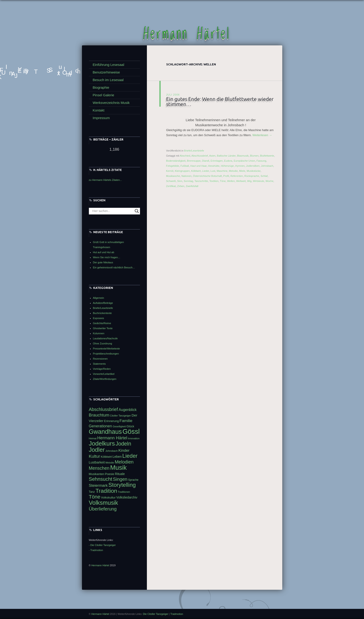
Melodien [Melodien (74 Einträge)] (124, 462)
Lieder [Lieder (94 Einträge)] (130, 456)
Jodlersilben (253, 166)
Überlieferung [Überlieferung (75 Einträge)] (103, 509)
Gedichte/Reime (102, 323)
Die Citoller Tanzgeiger (156, 614)
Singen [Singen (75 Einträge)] (120, 479)
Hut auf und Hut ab (104, 252)
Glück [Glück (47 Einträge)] (130, 426)
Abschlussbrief (200, 156)
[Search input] (112, 211)
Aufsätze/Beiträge (103, 303)
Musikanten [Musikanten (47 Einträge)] (97, 474)
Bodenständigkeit (176, 161)
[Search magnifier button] (137, 211)
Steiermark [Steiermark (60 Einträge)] (98, 486)
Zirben (181, 186)
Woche (270, 181)
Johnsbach (267, 166)
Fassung (261, 161)
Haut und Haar (199, 166)
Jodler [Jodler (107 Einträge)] (97, 450)
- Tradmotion (96, 550)
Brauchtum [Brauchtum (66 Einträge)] (99, 415)
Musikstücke (254, 171)
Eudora (228, 161)
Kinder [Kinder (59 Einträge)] (124, 450)
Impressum (101, 118)
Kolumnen (99, 333)
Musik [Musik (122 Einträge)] (118, 468)
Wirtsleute (259, 181)
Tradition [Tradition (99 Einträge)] (106, 491)
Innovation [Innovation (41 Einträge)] (134, 438)
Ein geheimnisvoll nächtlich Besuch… (114, 267)
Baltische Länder (226, 156)
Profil (226, 176)
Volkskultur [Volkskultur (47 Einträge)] (108, 497)
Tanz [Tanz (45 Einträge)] (92, 492)
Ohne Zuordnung (103, 343)
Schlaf (264, 176)
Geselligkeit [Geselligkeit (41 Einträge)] (119, 426)
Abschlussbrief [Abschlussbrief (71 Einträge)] (103, 409)
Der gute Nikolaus (103, 262)
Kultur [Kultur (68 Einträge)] (95, 456)
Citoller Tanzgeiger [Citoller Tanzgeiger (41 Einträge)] (121, 416)
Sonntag (188, 181)
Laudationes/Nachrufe (105, 338)
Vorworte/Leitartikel (104, 374)
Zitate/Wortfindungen (105, 379)
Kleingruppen (182, 171)
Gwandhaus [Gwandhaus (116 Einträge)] (105, 432)
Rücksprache (252, 176)
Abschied (185, 156)
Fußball (185, 166)
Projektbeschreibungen (106, 354)
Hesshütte (214, 166)
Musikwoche (173, 176)
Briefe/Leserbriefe (194, 151)
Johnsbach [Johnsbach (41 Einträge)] (112, 451)
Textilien (214, 181)
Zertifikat (171, 186)
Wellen (231, 181)
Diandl (205, 161)
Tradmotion (177, 614)
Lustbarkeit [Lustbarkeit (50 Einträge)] (97, 462)
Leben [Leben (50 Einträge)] (117, 457)
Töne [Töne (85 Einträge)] (95, 497)
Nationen (186, 176)
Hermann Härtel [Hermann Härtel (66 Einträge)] (112, 438)
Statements (99, 364)
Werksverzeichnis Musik (111, 103)
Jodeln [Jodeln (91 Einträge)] (123, 444)
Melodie (233, 171)
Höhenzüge (227, 166)
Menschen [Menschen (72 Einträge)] (99, 468)
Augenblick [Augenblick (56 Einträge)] (128, 410)
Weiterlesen (262, 135)
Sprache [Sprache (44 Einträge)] (133, 480)
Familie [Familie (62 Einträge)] (126, 421)
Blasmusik (243, 156)
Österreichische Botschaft (207, 176)
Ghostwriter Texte (103, 328)
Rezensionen (100, 359)
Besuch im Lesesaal (108, 80)
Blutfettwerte (267, 156)
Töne (223, 181)
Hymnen (240, 166)
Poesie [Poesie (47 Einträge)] (110, 474)
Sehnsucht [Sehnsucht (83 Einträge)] (101, 479)
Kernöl (170, 171)
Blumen (254, 156)
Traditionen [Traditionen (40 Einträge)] (124, 492)
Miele (242, 171)
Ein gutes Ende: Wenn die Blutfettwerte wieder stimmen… (220, 101)
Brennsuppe (194, 161)
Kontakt (99, 110)
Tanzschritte (201, 181)
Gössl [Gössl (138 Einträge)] (131, 431)
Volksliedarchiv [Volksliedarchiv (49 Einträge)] (127, 497)
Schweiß (171, 181)
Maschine (222, 171)
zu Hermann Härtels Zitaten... (105, 180)
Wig (249, 181)
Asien (213, 156)
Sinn (180, 181)
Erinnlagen (217, 161)
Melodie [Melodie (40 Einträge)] (110, 463)
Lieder (206, 171)
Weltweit (241, 181)
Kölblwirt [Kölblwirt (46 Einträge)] (106, 457)
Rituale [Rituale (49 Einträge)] (120, 474)
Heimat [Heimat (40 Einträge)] (93, 438)
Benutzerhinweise (106, 72)
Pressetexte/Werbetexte (106, 349)
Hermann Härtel (187, 34)
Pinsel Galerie (103, 95)
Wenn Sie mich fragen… (107, 257)
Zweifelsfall (192, 186)
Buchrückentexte (102, 313)
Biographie (101, 87)
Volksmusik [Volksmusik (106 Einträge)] (103, 503)
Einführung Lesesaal (109, 65)
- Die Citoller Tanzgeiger (102, 545)
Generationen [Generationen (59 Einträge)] (100, 426)
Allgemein (99, 298)
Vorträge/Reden (102, 369)
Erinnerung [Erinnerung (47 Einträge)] (111, 421)
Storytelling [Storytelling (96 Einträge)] (122, 485)
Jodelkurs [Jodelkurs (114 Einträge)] (102, 443)
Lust (213, 171)
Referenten (237, 176)
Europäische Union (244, 161)
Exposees (99, 318)
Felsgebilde (173, 166)
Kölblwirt (196, 171)
